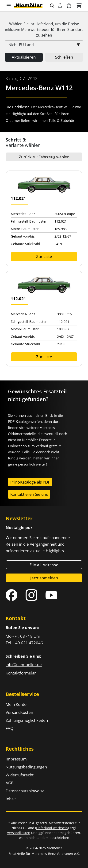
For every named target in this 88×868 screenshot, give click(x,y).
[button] (9, 6)
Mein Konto (16, 704)
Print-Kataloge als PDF (30, 482)
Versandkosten (19, 712)
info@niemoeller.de (24, 665)
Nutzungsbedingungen (26, 767)
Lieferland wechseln (52, 828)
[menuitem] (13, 78)
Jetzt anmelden (44, 578)
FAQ (10, 728)
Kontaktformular (21, 673)
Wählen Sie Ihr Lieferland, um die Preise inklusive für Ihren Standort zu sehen (44, 30)
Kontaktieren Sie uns (29, 494)
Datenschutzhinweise (25, 791)
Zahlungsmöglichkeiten (27, 720)
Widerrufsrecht (20, 775)
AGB (10, 783)
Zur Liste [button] (44, 256)
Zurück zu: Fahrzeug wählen (44, 157)
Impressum (16, 759)
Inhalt (11, 799)
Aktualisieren (24, 57)
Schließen (64, 57)
